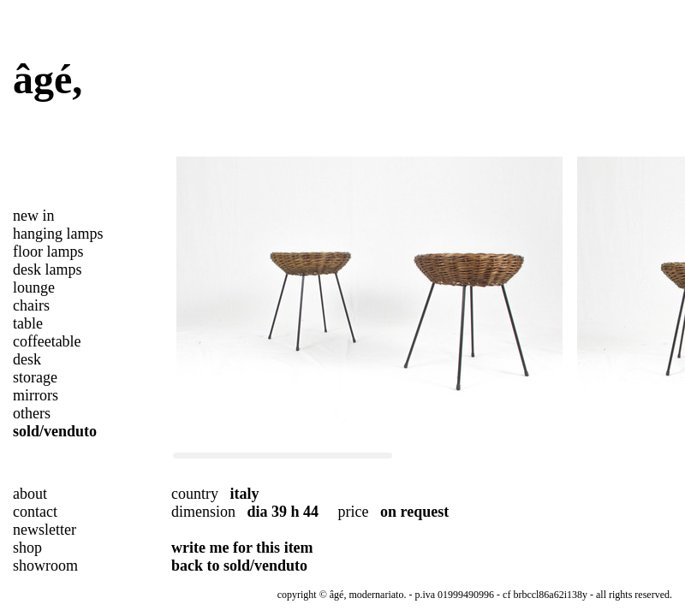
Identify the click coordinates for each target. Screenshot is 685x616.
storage (35, 377)
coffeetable (47, 341)
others (32, 413)
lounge (34, 287)
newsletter (45, 530)
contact (35, 512)
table (28, 323)
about (30, 494)
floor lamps (48, 252)
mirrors (36, 395)
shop (27, 548)
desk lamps (48, 269)
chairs (31, 305)
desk (27, 359)
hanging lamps (58, 234)
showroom (45, 566)
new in (34, 216)
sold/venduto (55, 431)
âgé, (48, 79)
